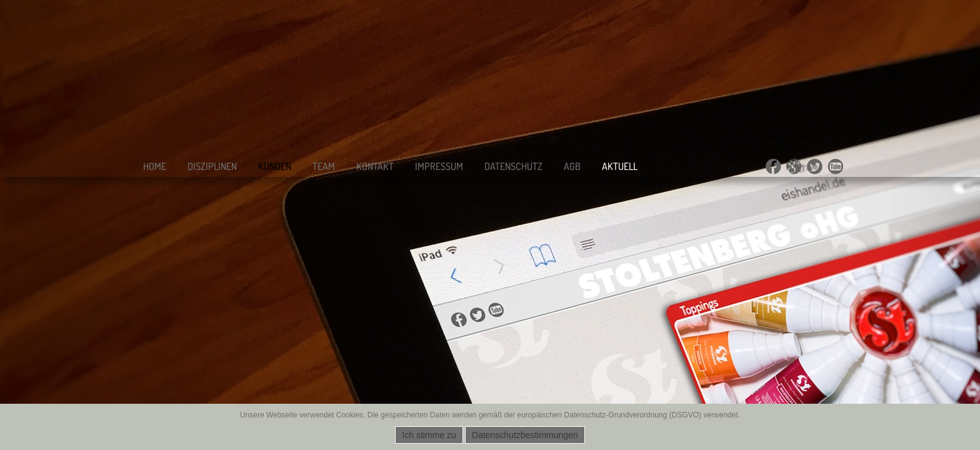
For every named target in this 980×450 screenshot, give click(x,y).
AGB (572, 166)
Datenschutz (513, 166)
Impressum (439, 166)
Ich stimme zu (429, 435)
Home (155, 166)
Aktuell (620, 166)
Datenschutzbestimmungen (525, 435)
